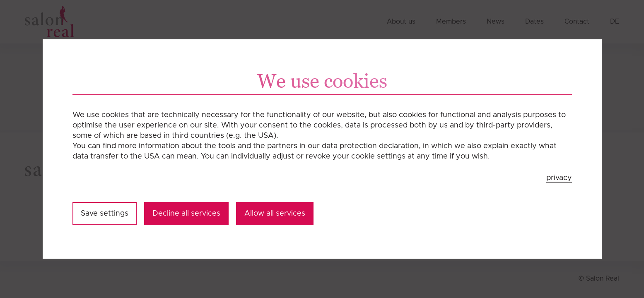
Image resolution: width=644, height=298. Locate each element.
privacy (559, 178)
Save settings (105, 214)
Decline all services (186, 214)
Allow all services (275, 214)
